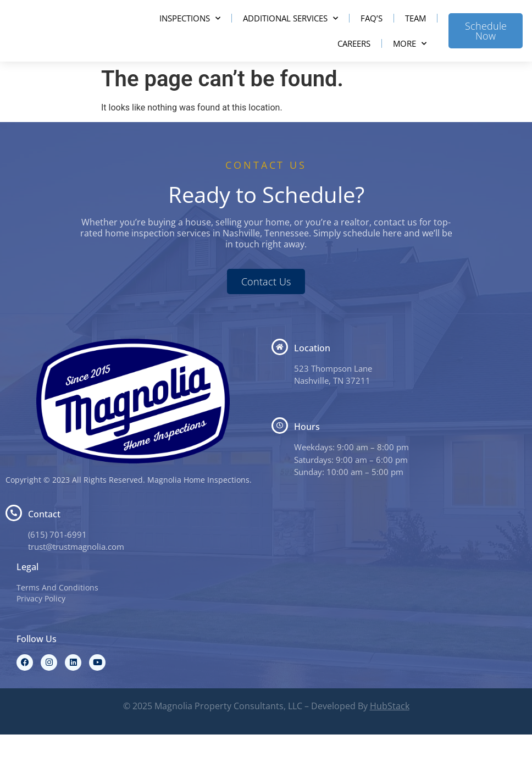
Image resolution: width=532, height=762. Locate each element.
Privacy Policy (41, 626)
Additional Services (290, 32)
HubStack (390, 733)
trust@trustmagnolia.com (76, 574)
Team (415, 32)
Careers (354, 57)
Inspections (190, 32)
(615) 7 (41, 562)
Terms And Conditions (57, 615)
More (410, 57)
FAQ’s (372, 32)
